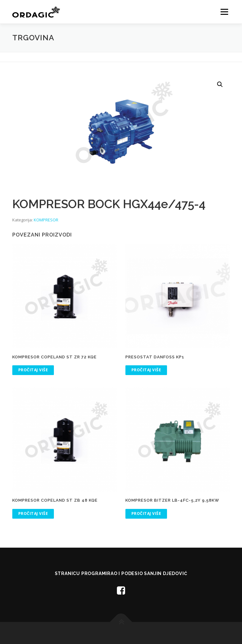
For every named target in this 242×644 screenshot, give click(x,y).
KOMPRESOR (46, 220)
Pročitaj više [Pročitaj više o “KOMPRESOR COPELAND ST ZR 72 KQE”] (33, 370)
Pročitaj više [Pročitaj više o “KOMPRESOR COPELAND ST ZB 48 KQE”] (33, 513)
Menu (224, 12)
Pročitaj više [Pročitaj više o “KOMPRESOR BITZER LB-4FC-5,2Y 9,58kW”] (146, 513)
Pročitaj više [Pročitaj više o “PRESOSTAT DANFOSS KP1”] (146, 370)
